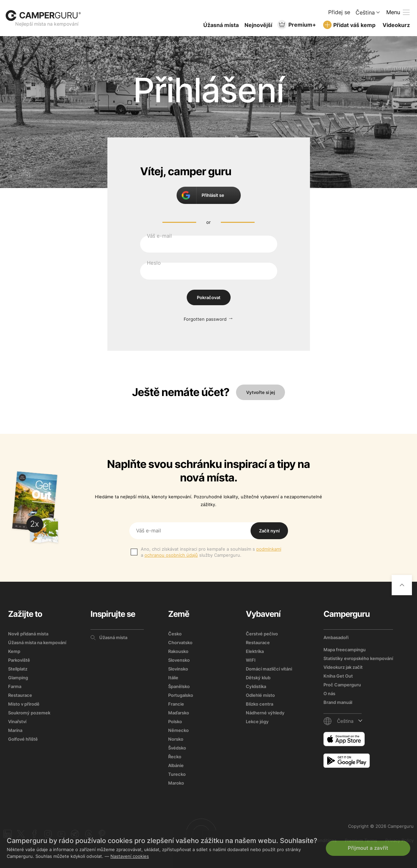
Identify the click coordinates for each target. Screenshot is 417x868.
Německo (178, 730)
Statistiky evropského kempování (358, 658)
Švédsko (177, 748)
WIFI (251, 660)
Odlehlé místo (260, 695)
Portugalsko (181, 695)
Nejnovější (258, 25)
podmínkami (269, 549)
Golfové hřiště (23, 739)
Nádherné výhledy (265, 713)
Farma (15, 686)
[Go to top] (402, 585)
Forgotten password (205, 319)
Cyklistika (256, 686)
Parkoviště (19, 660)
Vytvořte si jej (260, 392)
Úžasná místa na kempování (37, 642)
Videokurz (396, 25)
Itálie (173, 678)
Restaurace (20, 695)
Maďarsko (179, 713)
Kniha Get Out (338, 676)
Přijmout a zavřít (368, 848)
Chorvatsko (180, 642)
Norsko (176, 739)
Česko (175, 634)
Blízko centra (259, 704)
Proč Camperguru (342, 685)
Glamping (18, 678)
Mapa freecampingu (345, 650)
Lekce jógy (257, 721)
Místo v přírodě (24, 704)
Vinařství (17, 721)
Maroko (176, 783)
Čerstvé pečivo (262, 634)
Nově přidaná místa (28, 634)
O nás (329, 693)
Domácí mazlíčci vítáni (269, 669)
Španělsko (179, 686)
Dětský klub (258, 678)
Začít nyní (269, 531)
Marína (15, 730)
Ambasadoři (336, 637)
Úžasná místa (221, 25)
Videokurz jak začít (343, 667)
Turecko (177, 774)
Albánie (176, 765)
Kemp (14, 651)
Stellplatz (18, 669)
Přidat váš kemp (354, 25)
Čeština (365, 12)
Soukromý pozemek (29, 713)
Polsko (175, 721)
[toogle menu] (398, 12)
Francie (176, 704)
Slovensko (179, 660)
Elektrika (255, 651)
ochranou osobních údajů (171, 555)
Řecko (175, 757)
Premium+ (302, 25)
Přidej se (339, 12)
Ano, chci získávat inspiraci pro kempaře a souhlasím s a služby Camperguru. (211, 552)
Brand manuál (338, 702)
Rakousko (178, 651)
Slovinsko (178, 669)
